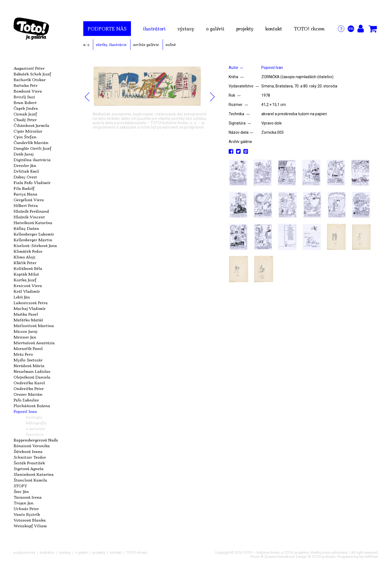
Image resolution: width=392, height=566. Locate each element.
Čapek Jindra (26, 108)
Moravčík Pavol (28, 348)
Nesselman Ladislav (32, 371)
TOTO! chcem (309, 29)
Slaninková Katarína (34, 474)
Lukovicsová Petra (31, 303)
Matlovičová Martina (34, 325)
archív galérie (146, 44)
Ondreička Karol (29, 383)
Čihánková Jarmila (31, 125)
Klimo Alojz (24, 257)
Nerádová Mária (29, 366)
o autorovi (36, 428)
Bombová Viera (28, 91)
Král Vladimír (27, 291)
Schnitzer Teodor (30, 457)
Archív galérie (240, 142)
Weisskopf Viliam (30, 526)
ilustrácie (35, 434)
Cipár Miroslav (28, 131)
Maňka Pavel (26, 314)
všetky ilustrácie (111, 44)
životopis (34, 417)
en (351, 28)
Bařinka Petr (26, 85)
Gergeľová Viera (29, 200)
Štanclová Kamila (30, 480)
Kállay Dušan (26, 228)
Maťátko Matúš (28, 320)
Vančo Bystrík (27, 514)
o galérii (215, 29)
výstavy (186, 29)
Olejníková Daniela (32, 377)
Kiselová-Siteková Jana (35, 245)
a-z (86, 44)
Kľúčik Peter (25, 263)
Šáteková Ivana (28, 451)
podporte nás (107, 29)
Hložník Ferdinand (31, 211)
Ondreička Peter (29, 388)
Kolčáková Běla (28, 268)
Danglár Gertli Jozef (33, 148)
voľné (171, 44)
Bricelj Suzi (24, 97)
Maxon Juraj (25, 331)
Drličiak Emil (26, 171)
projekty (245, 29)
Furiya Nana (25, 194)
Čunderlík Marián (31, 142)
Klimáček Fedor (28, 251)
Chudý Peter (25, 120)
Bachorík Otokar (30, 80)
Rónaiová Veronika (32, 446)
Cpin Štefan (25, 137)
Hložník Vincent (29, 217)
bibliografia (36, 423)
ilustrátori (154, 29)
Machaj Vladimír (30, 308)
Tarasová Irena (28, 497)
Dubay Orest (25, 177)
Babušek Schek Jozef (32, 74)
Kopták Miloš (26, 274)
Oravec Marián (28, 394)
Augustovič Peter (29, 68)
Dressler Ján (25, 165)
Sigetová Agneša (29, 468)
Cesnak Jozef (25, 114)
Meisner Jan (25, 337)
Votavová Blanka (30, 520)
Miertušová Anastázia (34, 343)
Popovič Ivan (25, 411)
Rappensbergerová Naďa (36, 440)
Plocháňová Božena (32, 406)
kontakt (274, 29)
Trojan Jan (24, 503)
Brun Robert (25, 102)
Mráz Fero (23, 354)
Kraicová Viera (28, 285)
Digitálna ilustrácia (32, 160)
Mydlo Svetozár (28, 360)
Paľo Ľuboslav (26, 400)
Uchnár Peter (26, 509)
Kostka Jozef (25, 280)
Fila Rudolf (24, 188)
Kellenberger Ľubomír (34, 234)
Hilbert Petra (26, 205)
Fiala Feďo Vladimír (32, 182)
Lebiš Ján (22, 297)
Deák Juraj (24, 154)
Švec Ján (21, 491)
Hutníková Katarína (33, 223)
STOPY (20, 486)
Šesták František (29, 463)
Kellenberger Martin (33, 240)
